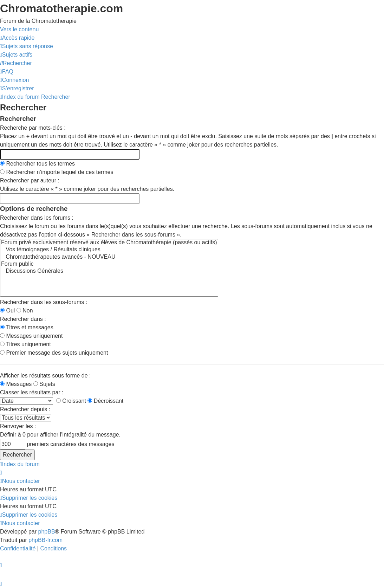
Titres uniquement (25, 344)
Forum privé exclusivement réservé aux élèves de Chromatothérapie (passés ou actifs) (109, 243)
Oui (7, 311)
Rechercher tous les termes (37, 164)
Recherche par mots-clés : (33, 128)
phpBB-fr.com (45, 540)
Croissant (71, 401)
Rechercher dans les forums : (37, 218)
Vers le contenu (19, 29)
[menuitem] (27, 46)
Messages (16, 384)
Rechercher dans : (23, 319)
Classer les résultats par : (32, 392)
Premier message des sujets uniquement (54, 353)
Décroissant (105, 401)
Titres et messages (27, 327)
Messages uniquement (31, 336)
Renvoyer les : (18, 426)
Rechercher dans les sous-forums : (44, 302)
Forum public (109, 264)
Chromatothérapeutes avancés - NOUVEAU (109, 257)
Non (25, 311)
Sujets (44, 384)
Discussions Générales (109, 271)
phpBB (47, 532)
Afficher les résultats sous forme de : (45, 376)
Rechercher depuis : (25, 409)
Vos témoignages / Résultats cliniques (109, 250)
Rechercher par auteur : (30, 180)
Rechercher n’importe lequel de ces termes (57, 172)
